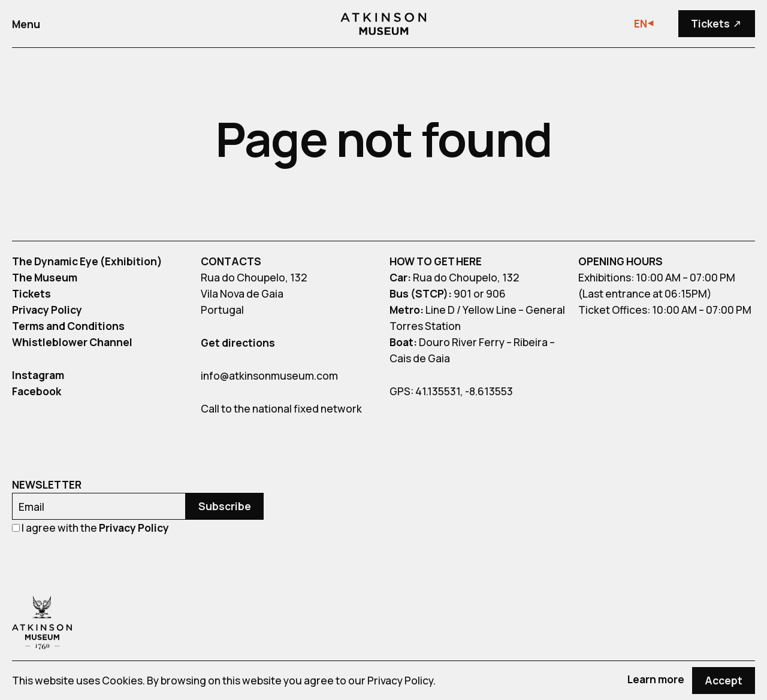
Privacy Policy (47, 310)
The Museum (45, 277)
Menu (26, 24)
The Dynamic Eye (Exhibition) (87, 261)
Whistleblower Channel (72, 342)
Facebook (37, 391)
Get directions (238, 343)
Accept (724, 680)
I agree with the (90, 528)
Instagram (38, 375)
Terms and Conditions (68, 326)
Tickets (721, 24)
